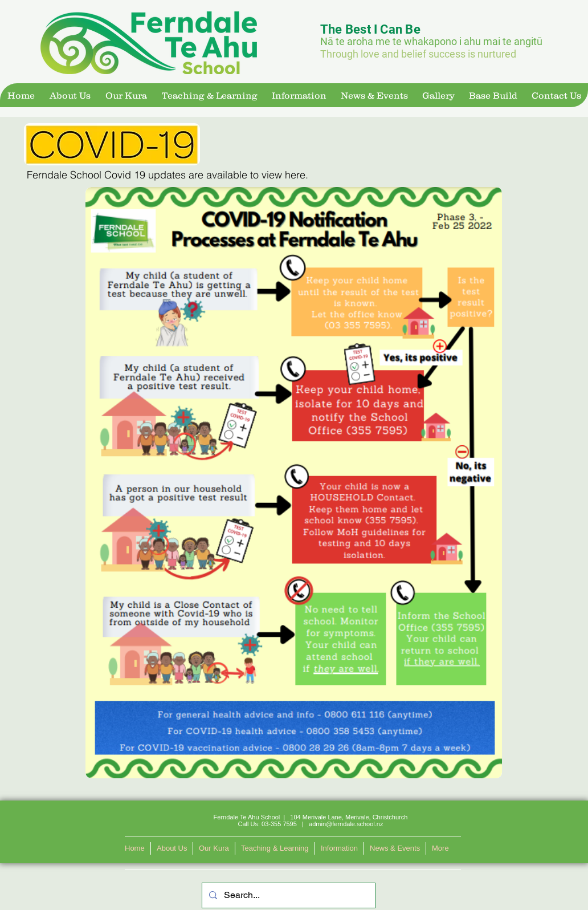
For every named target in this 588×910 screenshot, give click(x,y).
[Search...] (287, 895)
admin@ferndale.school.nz (346, 824)
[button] (70, 95)
